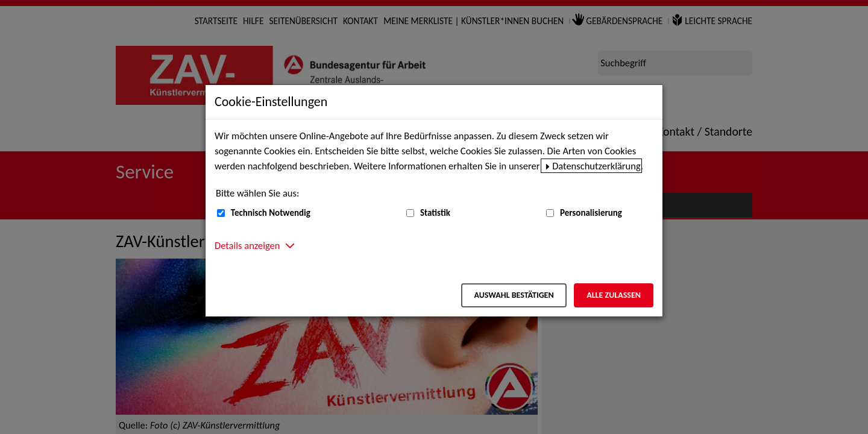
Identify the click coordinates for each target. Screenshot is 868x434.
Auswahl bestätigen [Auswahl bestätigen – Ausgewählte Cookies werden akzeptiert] (514, 295)
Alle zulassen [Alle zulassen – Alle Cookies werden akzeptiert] (614, 295)
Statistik (435, 213)
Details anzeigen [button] (247, 245)
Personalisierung (591, 213)
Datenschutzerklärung (596, 166)
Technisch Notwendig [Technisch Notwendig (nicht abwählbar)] (271, 213)
